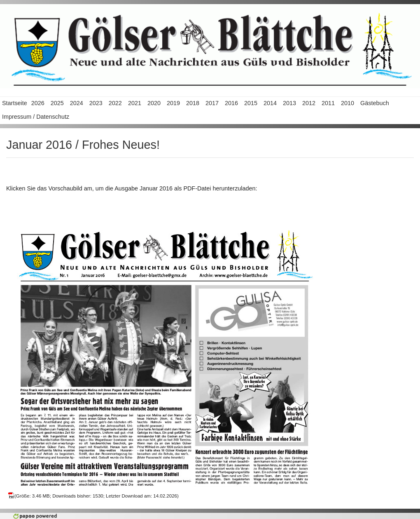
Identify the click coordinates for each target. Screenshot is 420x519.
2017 (212, 103)
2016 (231, 103)
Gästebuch (375, 103)
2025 (57, 103)
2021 (135, 103)
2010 (348, 103)
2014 (270, 103)
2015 (251, 103)
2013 (289, 103)
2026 (38, 103)
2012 (309, 103)
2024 (77, 103)
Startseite (15, 103)
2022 (115, 103)
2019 (173, 103)
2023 (96, 103)
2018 (193, 103)
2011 (328, 103)
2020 (154, 103)
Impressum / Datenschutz (36, 117)
